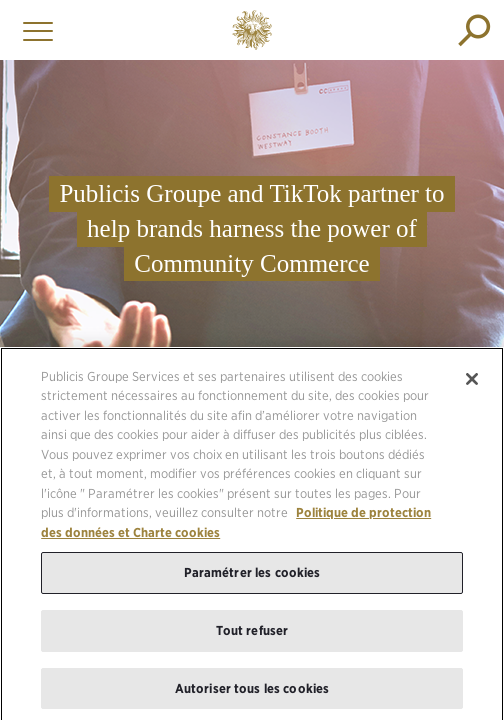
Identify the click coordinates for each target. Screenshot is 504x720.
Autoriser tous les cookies (252, 692)
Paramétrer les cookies (252, 576)
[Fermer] (472, 383)
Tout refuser (252, 634)
